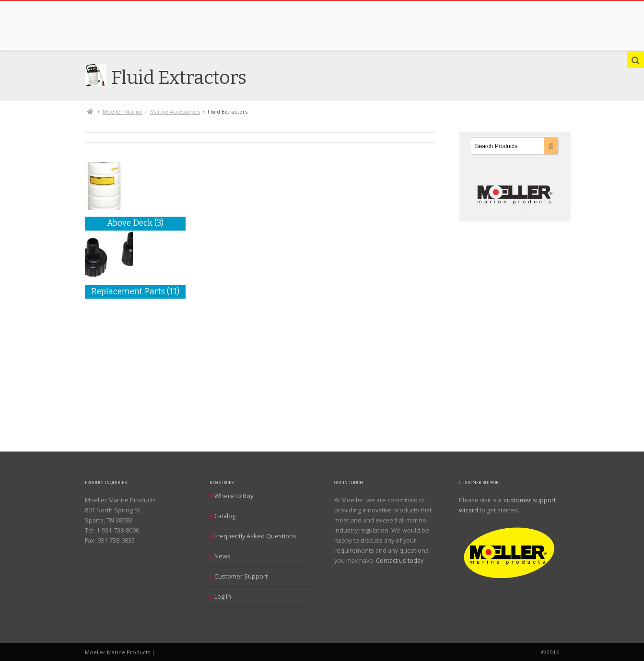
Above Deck (135, 223)
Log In (223, 596)
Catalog (225, 516)
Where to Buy (234, 496)
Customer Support (241, 576)
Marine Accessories (175, 111)
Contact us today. (400, 560)
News (222, 556)
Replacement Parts (135, 292)
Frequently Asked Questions (255, 536)
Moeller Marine (123, 111)
